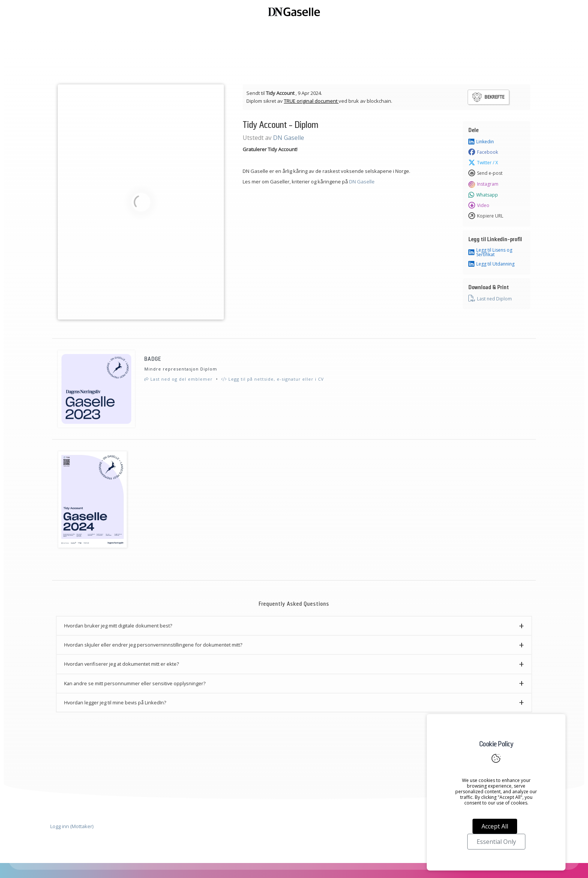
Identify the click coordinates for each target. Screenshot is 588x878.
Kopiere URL (486, 216)
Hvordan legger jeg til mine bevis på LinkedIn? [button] (115, 702)
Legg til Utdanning (491, 264)
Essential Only (496, 842)
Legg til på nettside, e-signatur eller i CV (273, 379)
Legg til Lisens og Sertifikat (490, 252)
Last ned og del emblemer (178, 379)
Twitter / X (483, 163)
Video (479, 206)
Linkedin (481, 142)
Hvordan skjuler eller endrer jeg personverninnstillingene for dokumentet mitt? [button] (153, 645)
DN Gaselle (289, 138)
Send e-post (485, 173)
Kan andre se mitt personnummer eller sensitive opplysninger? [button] (135, 683)
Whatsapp (483, 195)
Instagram (483, 184)
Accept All (495, 826)
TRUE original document (311, 101)
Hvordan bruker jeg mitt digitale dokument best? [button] (118, 626)
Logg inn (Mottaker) (72, 826)
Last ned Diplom (490, 299)
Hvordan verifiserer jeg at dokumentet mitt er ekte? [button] (121, 664)
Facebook (483, 152)
